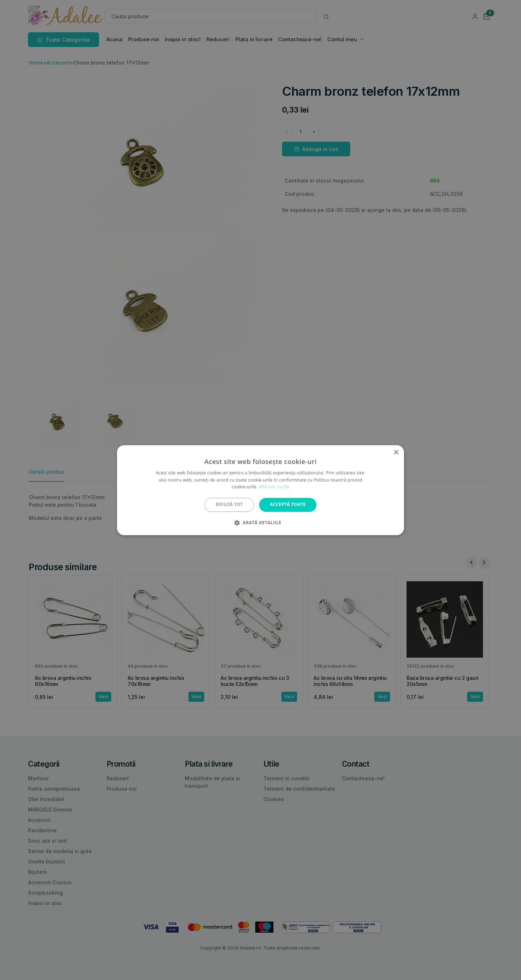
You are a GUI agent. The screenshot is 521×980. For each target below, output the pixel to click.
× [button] (396, 453)
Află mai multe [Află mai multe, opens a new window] (274, 487)
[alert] (260, 490)
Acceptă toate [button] (288, 505)
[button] (260, 522)
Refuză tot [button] (229, 505)
